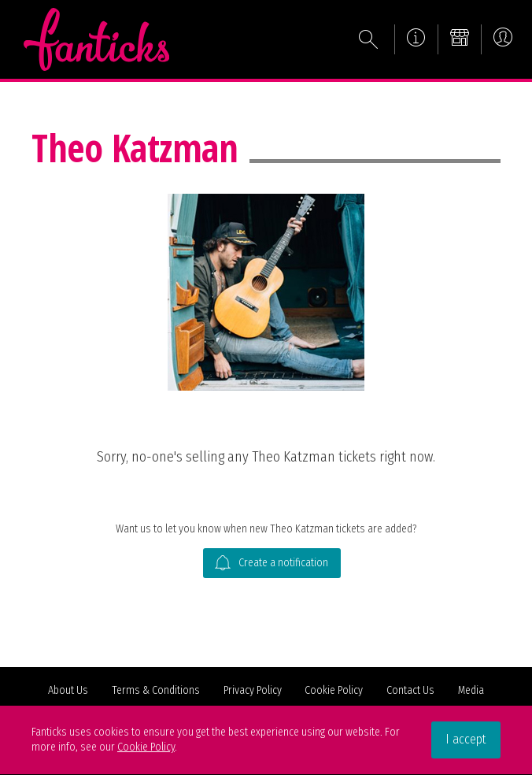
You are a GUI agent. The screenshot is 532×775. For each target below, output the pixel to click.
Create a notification (272, 564)
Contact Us (410, 690)
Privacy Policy (253, 690)
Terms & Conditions (156, 690)
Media (471, 690)
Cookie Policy (334, 690)
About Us (68, 690)
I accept (466, 739)
